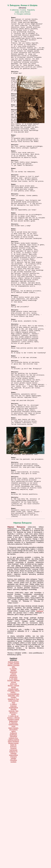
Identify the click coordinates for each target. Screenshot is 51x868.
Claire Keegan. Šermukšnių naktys (13, 830)
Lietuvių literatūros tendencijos (13, 775)
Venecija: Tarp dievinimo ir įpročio (14, 813)
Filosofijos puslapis (13, 861)
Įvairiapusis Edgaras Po (13, 851)
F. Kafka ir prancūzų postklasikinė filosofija (14, 807)
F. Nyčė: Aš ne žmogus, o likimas (13, 817)
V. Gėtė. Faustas (13, 764)
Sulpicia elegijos (13, 762)
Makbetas (40, 711)
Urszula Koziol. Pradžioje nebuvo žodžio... (13, 791)
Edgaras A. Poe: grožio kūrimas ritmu (14, 801)
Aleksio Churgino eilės (13, 766)
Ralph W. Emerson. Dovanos (13, 847)
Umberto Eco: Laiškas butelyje (13, 839)
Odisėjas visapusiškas (13, 854)
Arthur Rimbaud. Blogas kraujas (13, 842)
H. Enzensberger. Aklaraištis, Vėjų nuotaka (13, 796)
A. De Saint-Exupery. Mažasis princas (13, 781)
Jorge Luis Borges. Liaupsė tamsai (14, 786)
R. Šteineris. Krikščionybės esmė (13, 825)
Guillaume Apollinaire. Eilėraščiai (13, 835)
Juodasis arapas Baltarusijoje (13, 820)
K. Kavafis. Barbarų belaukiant (13, 770)
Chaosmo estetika (13, 858)
